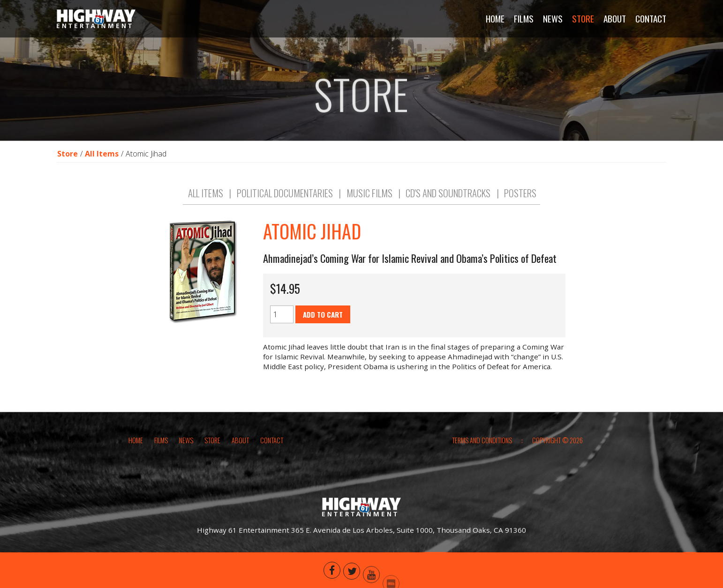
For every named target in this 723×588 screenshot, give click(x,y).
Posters (520, 202)
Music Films (369, 202)
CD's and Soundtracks (448, 202)
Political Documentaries (285, 202)
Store (68, 156)
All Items (102, 156)
